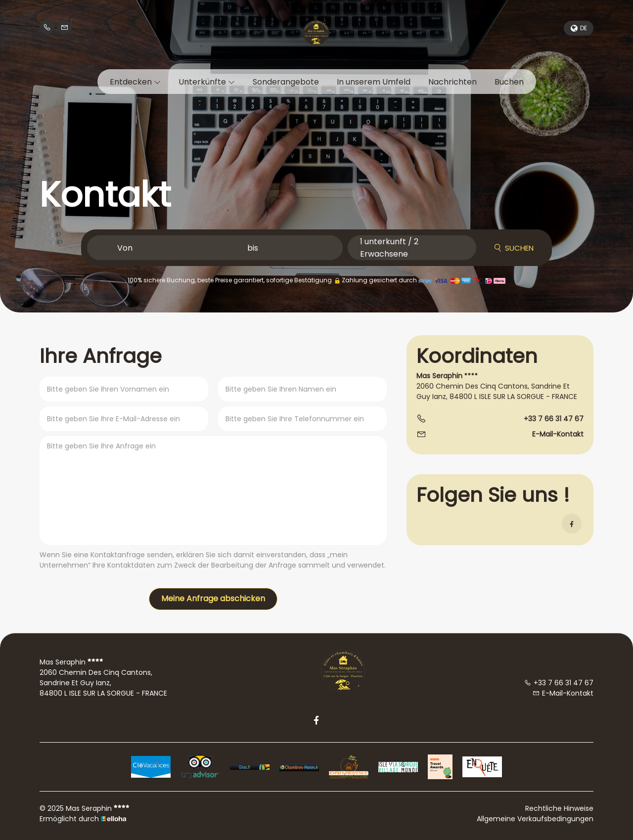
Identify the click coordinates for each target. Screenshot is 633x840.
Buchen (509, 82)
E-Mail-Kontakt (558, 434)
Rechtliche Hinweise (559, 808)
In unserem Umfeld (374, 82)
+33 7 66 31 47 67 (559, 683)
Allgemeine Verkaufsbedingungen (535, 819)
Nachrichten (452, 82)
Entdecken (135, 82)
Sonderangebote (286, 82)
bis (253, 248)
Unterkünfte (207, 82)
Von (125, 248)
